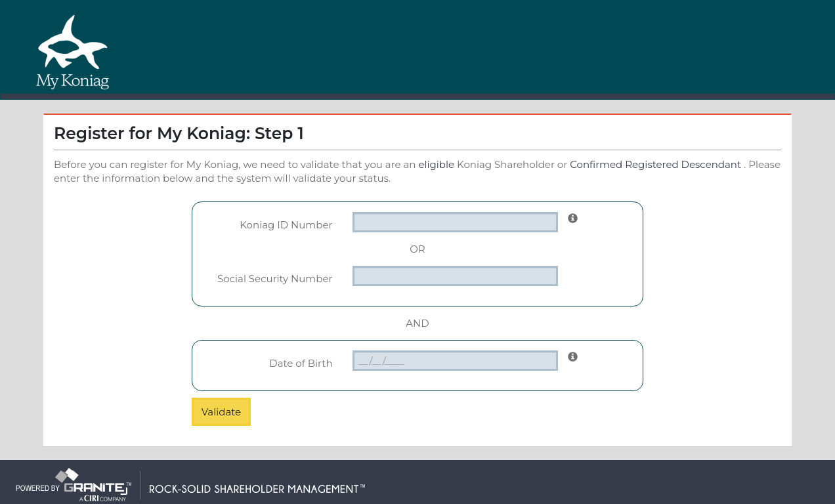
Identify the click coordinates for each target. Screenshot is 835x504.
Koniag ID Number (286, 225)
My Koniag (73, 52)
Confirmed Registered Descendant (655, 164)
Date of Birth (301, 363)
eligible (436, 164)
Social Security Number (275, 279)
